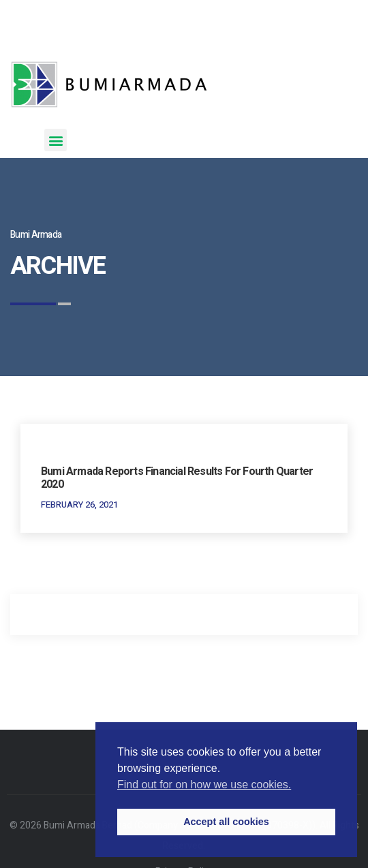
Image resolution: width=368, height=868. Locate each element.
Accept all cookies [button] (226, 822)
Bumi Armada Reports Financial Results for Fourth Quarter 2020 (177, 478)
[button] (56, 140)
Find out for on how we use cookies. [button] (204, 785)
